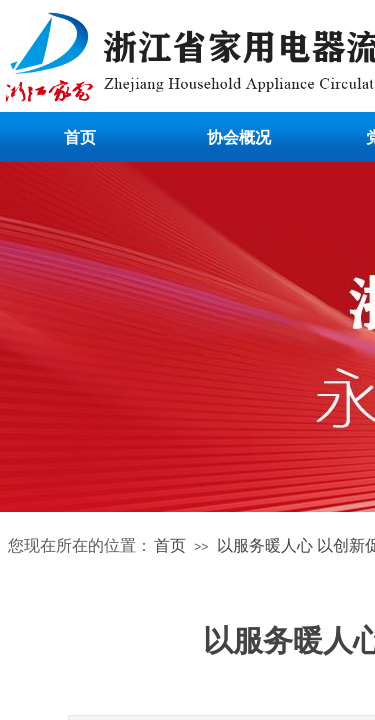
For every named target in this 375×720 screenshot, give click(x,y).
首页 (80, 137)
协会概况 (239, 137)
